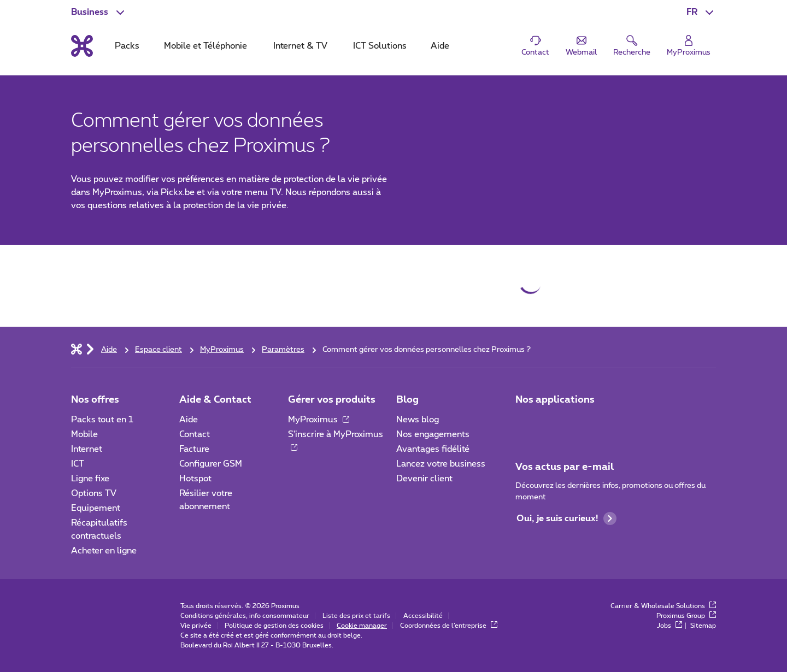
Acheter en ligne (104, 551)
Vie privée (196, 626)
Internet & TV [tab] (300, 46)
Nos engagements (433, 434)
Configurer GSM (211, 464)
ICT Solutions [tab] (380, 46)
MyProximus (319, 420)
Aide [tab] (440, 46)
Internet (87, 449)
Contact (195, 434)
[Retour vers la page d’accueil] (82, 46)
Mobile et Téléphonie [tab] (205, 46)
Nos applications (555, 400)
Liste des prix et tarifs (356, 616)
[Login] (689, 46)
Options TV (94, 493)
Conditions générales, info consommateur (245, 616)
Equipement (96, 508)
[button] (701, 12)
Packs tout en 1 (102, 420)
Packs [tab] (127, 46)
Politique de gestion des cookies (274, 626)
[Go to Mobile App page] (556, 423)
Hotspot (195, 479)
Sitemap (703, 626)
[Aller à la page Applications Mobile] (525, 423)
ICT (78, 464)
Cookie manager (362, 626)
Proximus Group (686, 616)
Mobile (84, 434)
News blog (418, 420)
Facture (194, 449)
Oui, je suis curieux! (566, 518)
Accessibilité (423, 616)
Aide (189, 420)
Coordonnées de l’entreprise (449, 626)
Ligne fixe (90, 479)
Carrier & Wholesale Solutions (663, 606)
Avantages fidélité (433, 449)
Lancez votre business (441, 464)
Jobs (669, 626)
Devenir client (424, 479)
